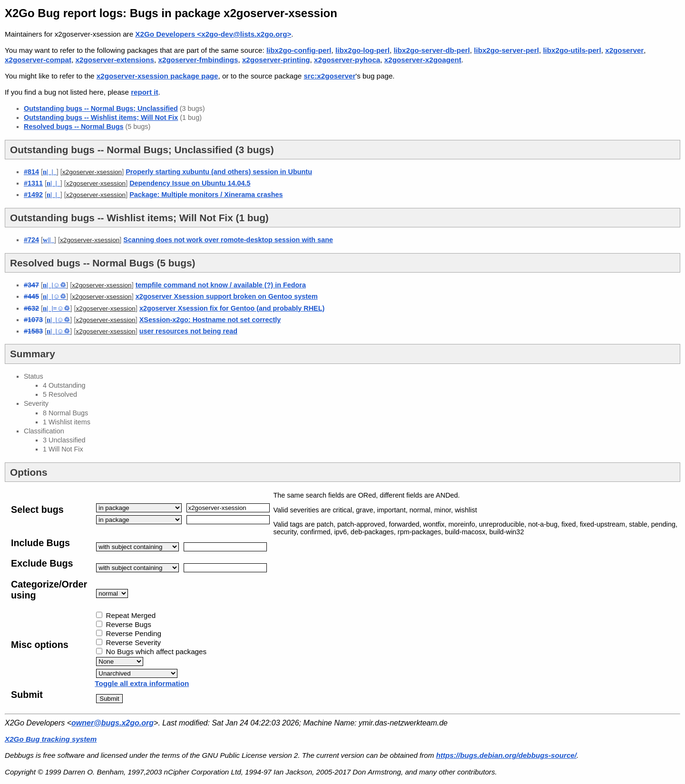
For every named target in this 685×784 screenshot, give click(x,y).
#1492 (33, 195)
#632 (31, 308)
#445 (31, 296)
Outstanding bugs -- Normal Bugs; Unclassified (101, 108)
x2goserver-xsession (92, 172)
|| (49, 240)
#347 (31, 285)
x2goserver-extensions (115, 60)
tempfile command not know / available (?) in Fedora (221, 285)
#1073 (33, 320)
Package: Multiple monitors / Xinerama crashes (206, 195)
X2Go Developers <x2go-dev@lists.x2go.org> (213, 34)
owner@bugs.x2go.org (113, 723)
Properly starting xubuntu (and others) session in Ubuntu (219, 172)
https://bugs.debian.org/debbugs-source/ (506, 755)
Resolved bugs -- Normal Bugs (74, 127)
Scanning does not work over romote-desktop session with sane (228, 240)
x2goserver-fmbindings (198, 60)
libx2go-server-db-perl (431, 50)
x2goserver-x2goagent (423, 60)
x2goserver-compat (38, 60)
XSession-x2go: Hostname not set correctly (210, 320)
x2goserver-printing (276, 60)
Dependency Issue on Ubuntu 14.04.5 (190, 183)
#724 (31, 240)
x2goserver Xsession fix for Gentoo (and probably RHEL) (232, 308)
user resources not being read (188, 331)
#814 (31, 172)
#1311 (33, 183)
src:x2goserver (329, 76)
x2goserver (624, 50)
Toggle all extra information (142, 683)
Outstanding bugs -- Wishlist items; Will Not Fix (101, 118)
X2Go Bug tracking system (51, 739)
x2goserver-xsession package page (157, 76)
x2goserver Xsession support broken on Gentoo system (227, 296)
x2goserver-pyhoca (347, 60)
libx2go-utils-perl (572, 50)
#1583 (33, 331)
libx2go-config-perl (299, 50)
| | (50, 172)
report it (144, 92)
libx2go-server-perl (506, 50)
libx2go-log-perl (362, 50)
